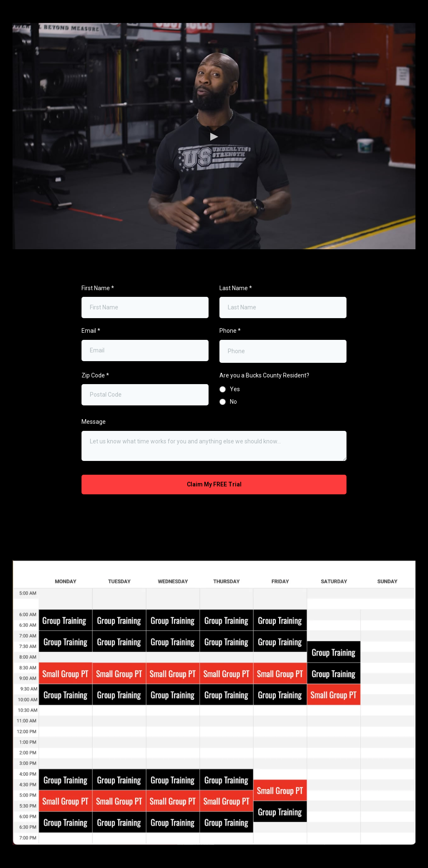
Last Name (236, 288)
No (233, 402)
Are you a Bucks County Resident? (264, 375)
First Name (98, 288)
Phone (230, 331)
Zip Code (95, 375)
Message (94, 422)
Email (91, 331)
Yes (235, 389)
